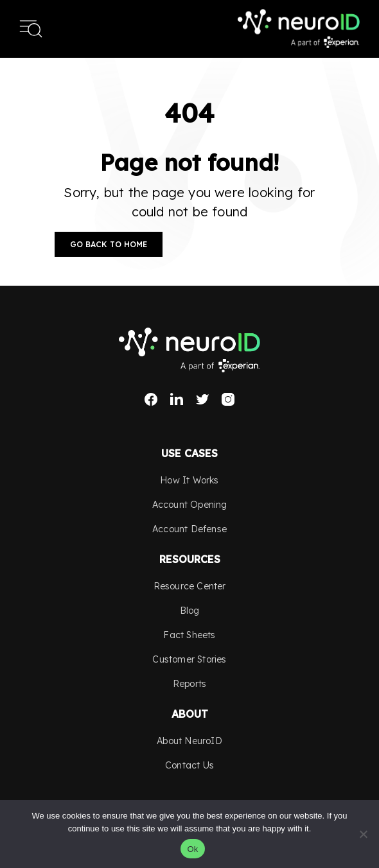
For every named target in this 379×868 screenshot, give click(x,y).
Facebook (151, 399)
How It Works (189, 480)
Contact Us (189, 765)
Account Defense (189, 529)
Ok (192, 849)
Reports (189, 684)
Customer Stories (189, 659)
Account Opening (190, 505)
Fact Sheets (189, 635)
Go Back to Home (109, 244)
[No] (363, 834)
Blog (190, 611)
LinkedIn (177, 399)
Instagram (228, 399)
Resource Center (190, 586)
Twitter (202, 399)
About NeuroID (189, 741)
